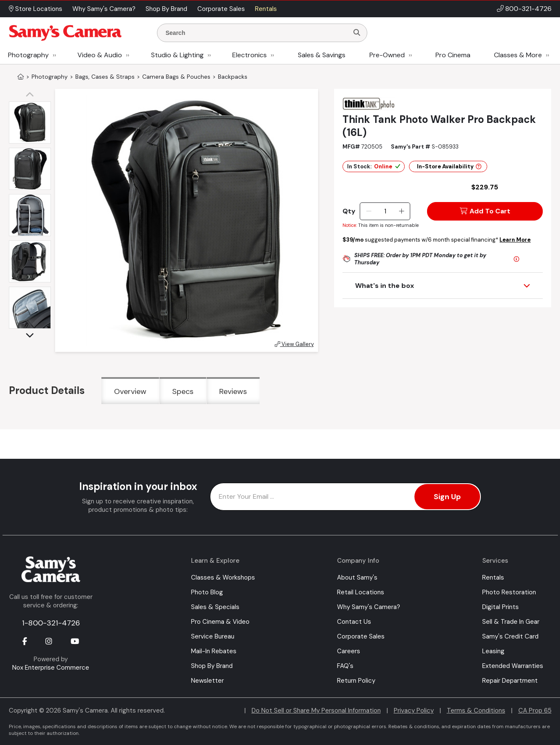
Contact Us (354, 622)
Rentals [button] (266, 9)
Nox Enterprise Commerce (51, 668)
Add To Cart (485, 211)
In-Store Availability (449, 166)
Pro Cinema (453, 55)
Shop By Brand (212, 666)
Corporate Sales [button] (221, 9)
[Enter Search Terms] (256, 33)
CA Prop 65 (535, 710)
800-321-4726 (528, 9)
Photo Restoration (509, 592)
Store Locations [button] (36, 9)
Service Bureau (213, 636)
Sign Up (447, 497)
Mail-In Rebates (214, 651)
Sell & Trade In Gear (511, 622)
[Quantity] (385, 211)
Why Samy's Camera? (369, 607)
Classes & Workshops (223, 577)
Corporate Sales (361, 636)
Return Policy (356, 681)
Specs (183, 391)
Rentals (493, 577)
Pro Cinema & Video (220, 622)
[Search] (357, 33)
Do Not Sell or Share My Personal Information (316, 710)
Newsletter (207, 681)
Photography (28, 55)
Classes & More (518, 55)
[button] (32, 95)
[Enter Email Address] (346, 497)
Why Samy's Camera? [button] (104, 9)
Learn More (515, 240)
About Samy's (357, 577)
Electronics (249, 55)
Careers (349, 651)
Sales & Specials (215, 607)
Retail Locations (361, 592)
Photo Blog (207, 592)
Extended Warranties (513, 666)
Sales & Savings (322, 55)
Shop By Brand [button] (166, 9)
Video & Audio (100, 55)
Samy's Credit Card (510, 636)
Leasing (493, 651)
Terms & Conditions (476, 710)
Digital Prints (500, 607)
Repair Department (510, 681)
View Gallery (294, 344)
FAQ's (345, 666)
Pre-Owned (387, 55)
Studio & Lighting (177, 55)
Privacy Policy (414, 710)
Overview (130, 391)
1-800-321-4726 (51, 623)
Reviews (233, 391)
